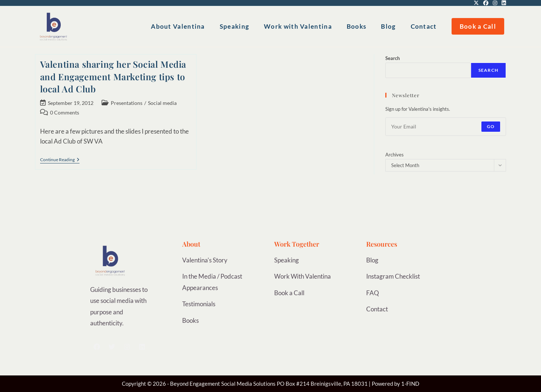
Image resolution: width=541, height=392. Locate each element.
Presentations (127, 103)
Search (393, 58)
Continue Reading (60, 160)
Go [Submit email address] (491, 126)
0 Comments (65, 112)
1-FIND (410, 384)
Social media (162, 103)
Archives (395, 155)
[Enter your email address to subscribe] (446, 127)
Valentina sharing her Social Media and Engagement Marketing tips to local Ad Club (113, 76)
